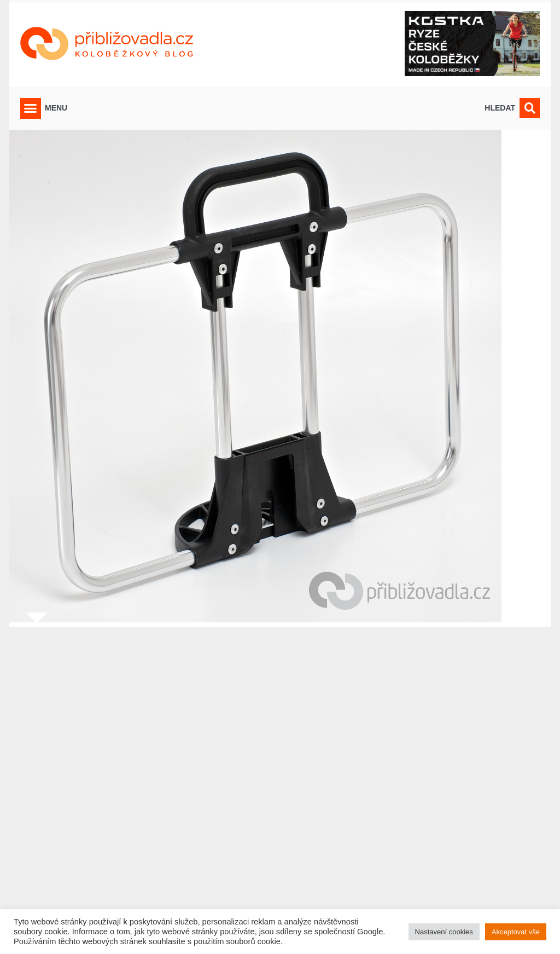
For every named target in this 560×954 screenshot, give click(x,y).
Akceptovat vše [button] (516, 932)
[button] (31, 108)
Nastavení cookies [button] (444, 932)
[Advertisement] (280, 784)
